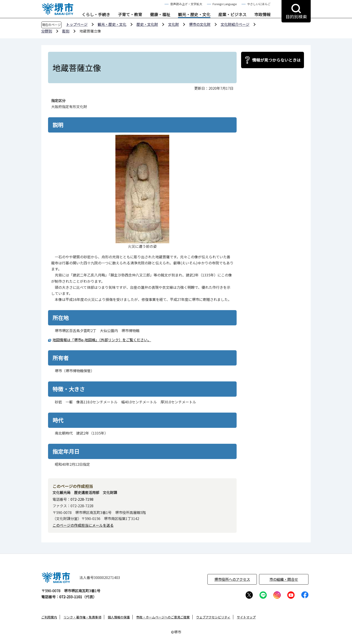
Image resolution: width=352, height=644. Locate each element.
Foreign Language (225, 4)
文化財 (174, 24)
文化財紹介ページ (235, 24)
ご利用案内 (49, 617)
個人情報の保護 (119, 617)
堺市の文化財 (200, 24)
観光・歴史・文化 (194, 15)
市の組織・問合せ (284, 579)
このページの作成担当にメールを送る (83, 525)
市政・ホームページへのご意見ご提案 (163, 617)
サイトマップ (246, 617)
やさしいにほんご (259, 4)
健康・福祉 (160, 15)
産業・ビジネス (232, 15)
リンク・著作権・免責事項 (82, 617)
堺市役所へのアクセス (232, 579)
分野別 (47, 31)
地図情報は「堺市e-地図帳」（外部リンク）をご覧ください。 (102, 340)
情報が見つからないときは (276, 60)
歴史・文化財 (147, 24)
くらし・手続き (96, 15)
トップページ (77, 24)
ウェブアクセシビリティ (213, 617)
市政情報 (262, 15)
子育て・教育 (130, 15)
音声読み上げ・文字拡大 (186, 4)
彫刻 (66, 31)
